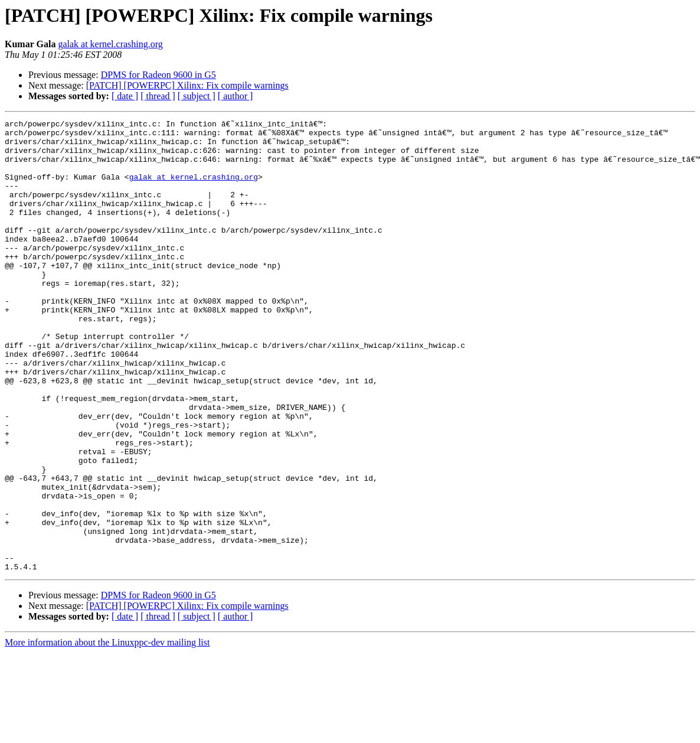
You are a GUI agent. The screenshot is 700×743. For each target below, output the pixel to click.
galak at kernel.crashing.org (110, 44)
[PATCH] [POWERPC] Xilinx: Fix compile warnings (187, 85)
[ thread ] (158, 96)
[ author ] (235, 96)
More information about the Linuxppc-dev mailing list (107, 733)
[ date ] (125, 96)
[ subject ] (197, 96)
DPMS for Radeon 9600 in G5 (158, 75)
